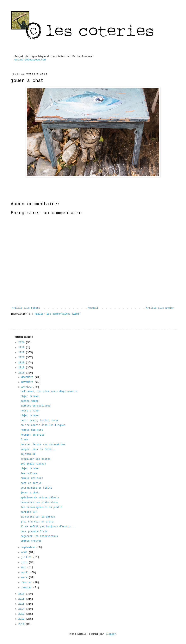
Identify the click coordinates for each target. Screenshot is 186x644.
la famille (28, 454)
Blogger (111, 634)
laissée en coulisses (36, 406)
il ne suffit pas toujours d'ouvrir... (48, 527)
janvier (27, 588)
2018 (22, 373)
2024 (22, 343)
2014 (22, 609)
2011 (22, 624)
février (27, 583)
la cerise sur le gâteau (38, 517)
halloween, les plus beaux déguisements (49, 391)
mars (25, 578)
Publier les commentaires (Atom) (58, 314)
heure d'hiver (30, 411)
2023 (22, 348)
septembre (29, 547)
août (25, 552)
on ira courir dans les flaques (43, 425)
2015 (22, 604)
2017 (22, 594)
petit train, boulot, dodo (39, 421)
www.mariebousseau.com (30, 60)
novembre (28, 382)
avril (26, 573)
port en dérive (31, 483)
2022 (22, 353)
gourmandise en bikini (36, 488)
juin (25, 562)
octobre (27, 387)
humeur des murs (32, 430)
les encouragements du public (42, 507)
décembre (28, 377)
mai (24, 567)
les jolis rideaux (33, 464)
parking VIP (29, 512)
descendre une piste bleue (39, 502)
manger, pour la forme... (39, 449)
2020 (22, 363)
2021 (22, 358)
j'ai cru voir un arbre (37, 522)
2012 (22, 619)
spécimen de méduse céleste (40, 498)
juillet (27, 557)
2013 (22, 614)
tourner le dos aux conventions (43, 445)
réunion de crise (33, 435)
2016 (22, 599)
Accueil (93, 308)
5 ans (24, 440)
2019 (22, 368)
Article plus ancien (160, 308)
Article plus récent (26, 308)
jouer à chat (30, 493)
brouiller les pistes (36, 459)
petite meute (30, 401)
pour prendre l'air (34, 532)
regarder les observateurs (39, 536)
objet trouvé (30, 396)
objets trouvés (31, 541)
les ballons (29, 474)
